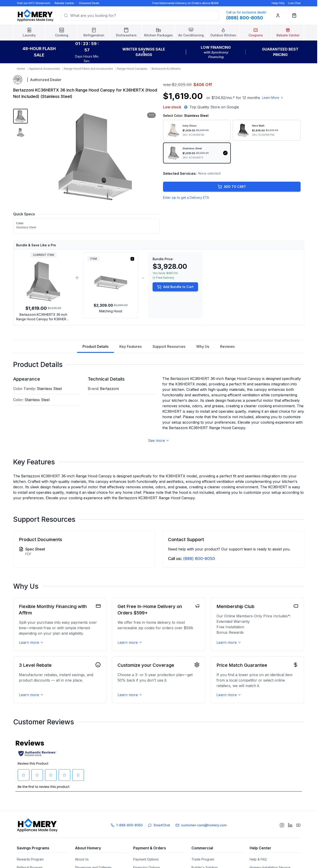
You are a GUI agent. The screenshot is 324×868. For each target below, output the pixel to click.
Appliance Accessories (45, 69)
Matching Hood (111, 311)
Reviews (227, 346)
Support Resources (169, 346)
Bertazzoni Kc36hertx (166, 69)
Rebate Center (64, 3)
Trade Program (203, 859)
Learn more (31, 642)
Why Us (203, 346)
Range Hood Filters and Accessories (89, 69)
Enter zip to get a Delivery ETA (186, 197)
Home (21, 69)
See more (159, 440)
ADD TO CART (232, 187)
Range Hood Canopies (132, 69)
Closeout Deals (89, 3)
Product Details (95, 349)
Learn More (273, 98)
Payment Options (146, 859)
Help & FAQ (258, 859)
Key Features (131, 346)
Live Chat (294, 3)
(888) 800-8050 (199, 559)
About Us (82, 859)
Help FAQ (278, 3)
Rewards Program (30, 859)
